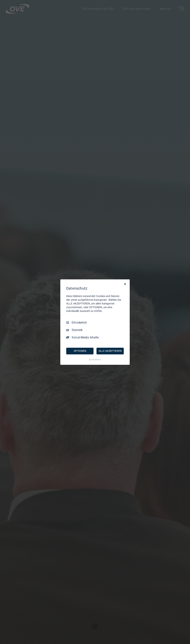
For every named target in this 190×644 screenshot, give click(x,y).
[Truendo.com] (95, 360)
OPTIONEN (80, 351)
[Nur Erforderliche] (125, 284)
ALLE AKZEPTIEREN (110, 351)
